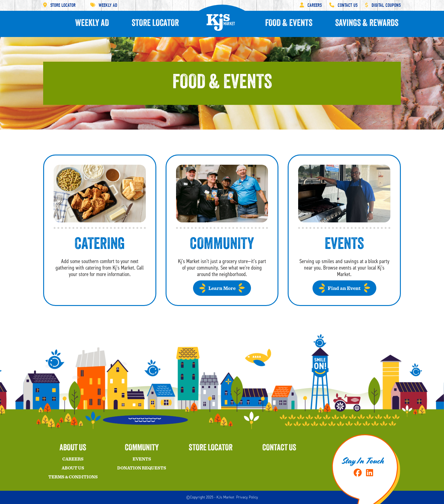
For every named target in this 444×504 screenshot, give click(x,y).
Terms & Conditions (73, 477)
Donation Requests (142, 468)
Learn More (222, 288)
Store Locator (59, 5)
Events (142, 459)
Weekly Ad (104, 5)
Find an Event (344, 288)
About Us (73, 468)
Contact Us (343, 5)
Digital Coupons (383, 5)
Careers (311, 5)
